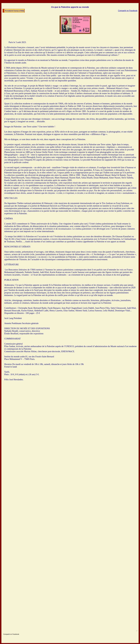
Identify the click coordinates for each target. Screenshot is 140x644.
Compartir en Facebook (128, 11)
